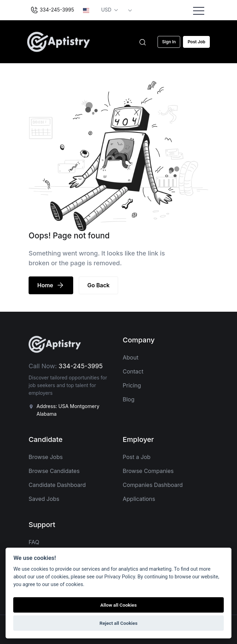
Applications (139, 499)
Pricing (132, 385)
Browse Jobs (46, 457)
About (131, 357)
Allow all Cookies (118, 605)
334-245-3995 (52, 10)
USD (107, 10)
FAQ (34, 542)
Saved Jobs (44, 499)
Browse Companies (148, 471)
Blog (129, 399)
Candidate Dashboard (57, 485)
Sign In (169, 42)
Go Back (99, 285)
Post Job (196, 42)
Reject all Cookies (119, 623)
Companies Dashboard (153, 485)
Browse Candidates (54, 471)
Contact (133, 371)
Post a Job (137, 457)
